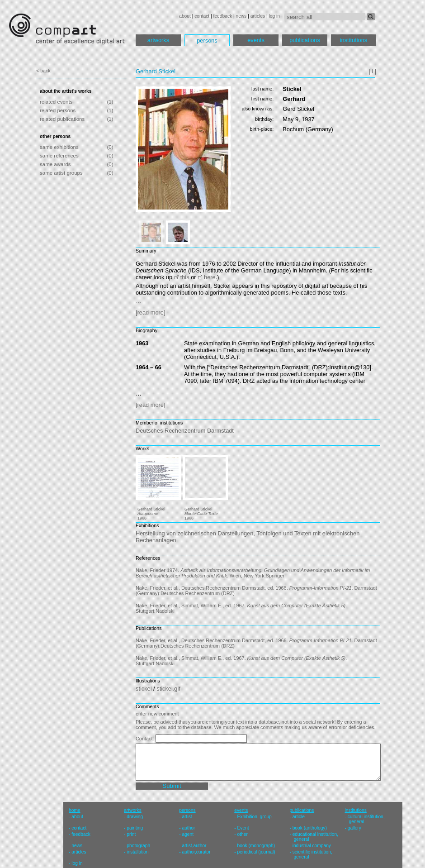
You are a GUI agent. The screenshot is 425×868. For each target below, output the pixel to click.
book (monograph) (256, 846)
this (185, 277)
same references (59, 156)
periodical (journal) (256, 852)
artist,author (194, 846)
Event (243, 828)
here (210, 277)
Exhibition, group (255, 817)
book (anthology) (310, 828)
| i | (372, 71)
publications (305, 40)
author (188, 828)
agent (188, 834)
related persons (58, 110)
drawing (135, 817)
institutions (354, 40)
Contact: (146, 739)
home (75, 810)
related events (56, 102)
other (243, 834)
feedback (223, 16)
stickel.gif (168, 689)
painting (135, 828)
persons (207, 41)
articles (258, 16)
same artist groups (61, 173)
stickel (144, 689)
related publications (62, 119)
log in (274, 16)
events (256, 40)
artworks (158, 40)
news (241, 16)
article (299, 817)
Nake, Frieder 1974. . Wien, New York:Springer (253, 573)
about (185, 16)
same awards (55, 164)
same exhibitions (59, 147)
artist (187, 817)
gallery (354, 828)
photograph (138, 846)
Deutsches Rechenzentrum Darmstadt (185, 431)
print (131, 834)
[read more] (150, 312)
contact (202, 16)
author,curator (196, 852)
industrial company (312, 846)
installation (137, 852)
